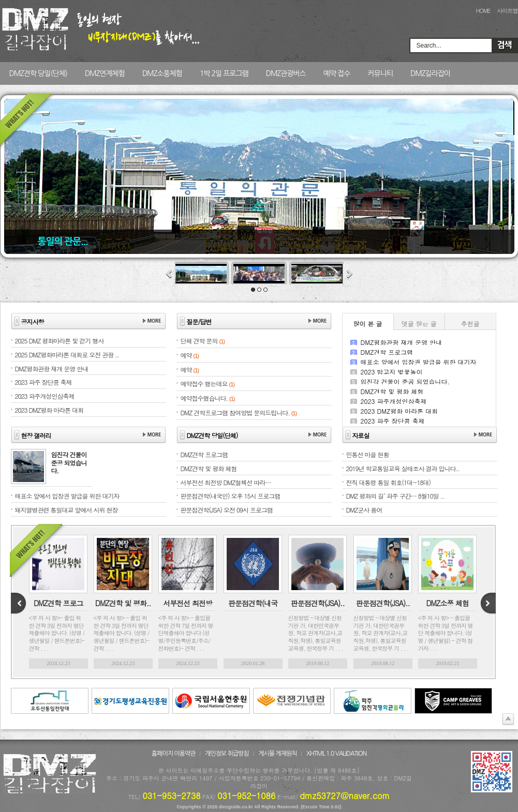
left (19, 604)
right (488, 604)
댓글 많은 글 (419, 324)
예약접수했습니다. (204, 398)
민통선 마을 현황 (368, 454)
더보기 (152, 321)
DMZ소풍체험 (162, 73)
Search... (429, 46)
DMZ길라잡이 (430, 73)
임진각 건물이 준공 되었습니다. (405, 381)
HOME (483, 11)
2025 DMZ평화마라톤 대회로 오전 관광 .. (67, 355)
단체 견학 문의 (199, 341)
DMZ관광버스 (286, 73)
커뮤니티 (380, 73)
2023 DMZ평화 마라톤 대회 (399, 411)
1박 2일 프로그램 (224, 73)
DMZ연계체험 (105, 73)
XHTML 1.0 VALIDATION (336, 754)
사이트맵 (508, 11)
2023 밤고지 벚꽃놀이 (392, 372)
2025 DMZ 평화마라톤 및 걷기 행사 (60, 341)
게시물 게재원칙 (277, 754)
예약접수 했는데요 (204, 384)
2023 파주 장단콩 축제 (393, 421)
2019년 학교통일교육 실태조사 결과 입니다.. (403, 468)
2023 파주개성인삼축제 (394, 401)
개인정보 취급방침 (227, 754)
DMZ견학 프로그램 (387, 352)
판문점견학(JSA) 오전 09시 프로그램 (227, 510)
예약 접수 (337, 73)
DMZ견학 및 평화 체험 (392, 391)
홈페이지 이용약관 (174, 754)
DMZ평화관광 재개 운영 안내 (402, 342)
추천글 (470, 324)
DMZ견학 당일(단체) (38, 73)
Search (505, 46)
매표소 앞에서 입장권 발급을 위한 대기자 (419, 362)
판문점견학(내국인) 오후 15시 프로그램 (231, 496)
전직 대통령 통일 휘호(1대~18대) (389, 482)
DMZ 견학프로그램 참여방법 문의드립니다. (235, 412)
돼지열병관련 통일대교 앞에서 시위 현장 (66, 510)
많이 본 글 (367, 324)
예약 (186, 355)
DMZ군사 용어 (364, 510)
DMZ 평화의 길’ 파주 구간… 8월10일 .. (395, 496)
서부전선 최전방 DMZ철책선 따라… (226, 482)
